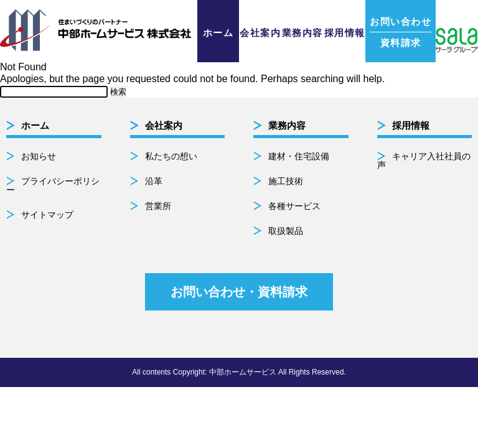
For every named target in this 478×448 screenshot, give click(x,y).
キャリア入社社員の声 (424, 161)
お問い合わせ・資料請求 (239, 292)
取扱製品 (286, 231)
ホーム (218, 33)
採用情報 (345, 33)
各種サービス (294, 206)
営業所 (158, 206)
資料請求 (401, 32)
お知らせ (39, 156)
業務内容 (302, 33)
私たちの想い (171, 156)
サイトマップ (47, 215)
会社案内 (260, 33)
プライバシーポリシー (53, 185)
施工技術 (286, 181)
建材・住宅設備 (299, 156)
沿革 (154, 181)
